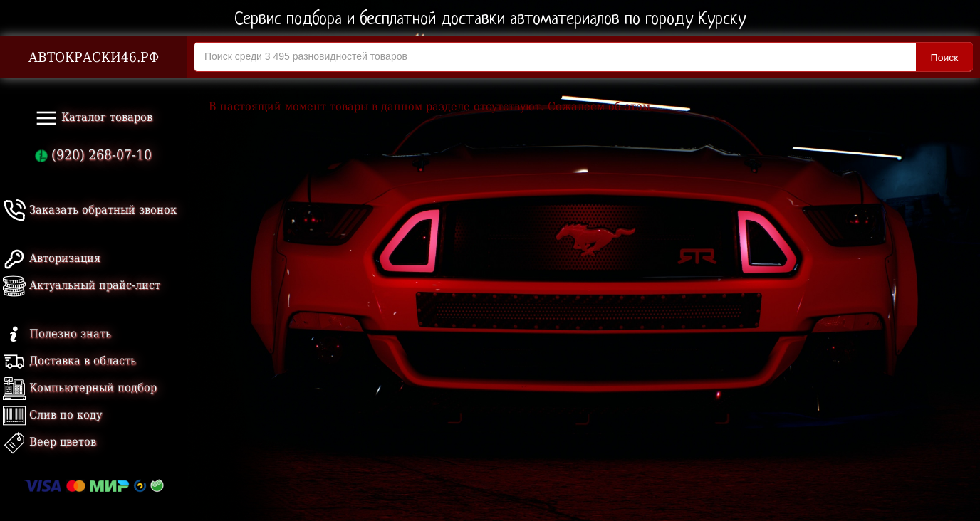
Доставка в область (69, 361)
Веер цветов (49, 442)
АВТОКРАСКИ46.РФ (94, 57)
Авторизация (52, 258)
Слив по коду (52, 415)
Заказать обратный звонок (90, 210)
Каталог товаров (94, 118)
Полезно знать (57, 333)
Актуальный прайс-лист (82, 285)
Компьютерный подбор (80, 388)
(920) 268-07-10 (93, 155)
